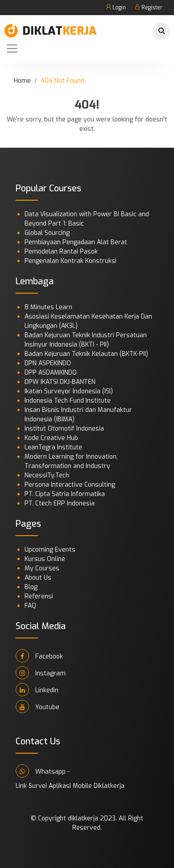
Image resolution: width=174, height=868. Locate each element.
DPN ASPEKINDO (48, 363)
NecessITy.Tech (47, 475)
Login (116, 8)
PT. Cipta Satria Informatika (65, 494)
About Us (38, 578)
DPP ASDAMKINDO (51, 373)
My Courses (42, 568)
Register (149, 8)
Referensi (39, 596)
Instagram (41, 673)
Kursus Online (45, 559)
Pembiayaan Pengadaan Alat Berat (76, 242)
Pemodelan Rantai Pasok (61, 252)
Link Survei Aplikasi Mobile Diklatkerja (70, 786)
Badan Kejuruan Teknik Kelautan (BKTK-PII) (86, 354)
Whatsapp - (43, 771)
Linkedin (37, 690)
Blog (31, 587)
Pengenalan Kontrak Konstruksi (70, 261)
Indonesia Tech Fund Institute (68, 401)
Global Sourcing (47, 233)
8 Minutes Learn (48, 307)
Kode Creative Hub (51, 438)
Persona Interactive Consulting (70, 485)
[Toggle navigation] (12, 48)
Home (22, 81)
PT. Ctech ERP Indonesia (60, 503)
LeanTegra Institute (53, 447)
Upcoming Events (50, 550)
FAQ (30, 606)
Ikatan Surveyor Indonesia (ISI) (69, 391)
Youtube (37, 707)
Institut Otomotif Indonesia (64, 429)
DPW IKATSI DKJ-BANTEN (60, 382)
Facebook (39, 656)
